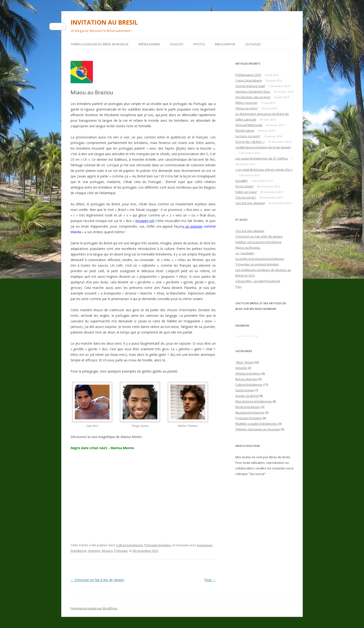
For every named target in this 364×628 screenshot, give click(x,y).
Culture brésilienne (130, 545)
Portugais (121, 551)
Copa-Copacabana (249, 80)
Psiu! (210, 580)
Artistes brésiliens (248, 373)
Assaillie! (242, 181)
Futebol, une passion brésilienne (258, 242)
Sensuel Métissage (249, 125)
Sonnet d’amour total (250, 86)
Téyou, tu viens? (247, 108)
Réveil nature (245, 131)
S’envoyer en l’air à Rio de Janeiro (97, 580)
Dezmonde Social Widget (247, 336)
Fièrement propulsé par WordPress (94, 608)
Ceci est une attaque (250, 231)
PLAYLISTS (177, 44)
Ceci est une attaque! (250, 203)
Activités (241, 368)
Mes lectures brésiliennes (254, 401)
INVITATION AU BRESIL (104, 22)
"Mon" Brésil (244, 362)
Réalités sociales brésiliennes (256, 424)
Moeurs (107, 551)
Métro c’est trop (246, 103)
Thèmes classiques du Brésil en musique (99, 44)
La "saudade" (245, 253)
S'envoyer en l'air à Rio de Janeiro (259, 236)
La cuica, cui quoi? (248, 136)
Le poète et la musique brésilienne (260, 259)
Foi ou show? (244, 186)
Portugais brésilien (158, 545)
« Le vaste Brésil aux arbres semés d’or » (264, 170)
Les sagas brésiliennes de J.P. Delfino (262, 158)
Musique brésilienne (250, 412)
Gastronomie (245, 390)
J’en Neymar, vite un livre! (253, 97)
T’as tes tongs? (246, 197)
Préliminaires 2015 (248, 75)
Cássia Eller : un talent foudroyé (258, 281)
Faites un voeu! (246, 192)
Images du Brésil (247, 396)
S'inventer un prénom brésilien (257, 264)
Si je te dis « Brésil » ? (250, 142)
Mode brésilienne (248, 407)
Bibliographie (225, 44)
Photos (199, 44)
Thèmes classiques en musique (258, 429)
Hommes (94, 551)
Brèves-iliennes (149, 44)
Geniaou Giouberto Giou (253, 92)
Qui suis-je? (253, 44)
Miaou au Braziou (248, 248)
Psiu (238, 287)
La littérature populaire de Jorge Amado (263, 147)
